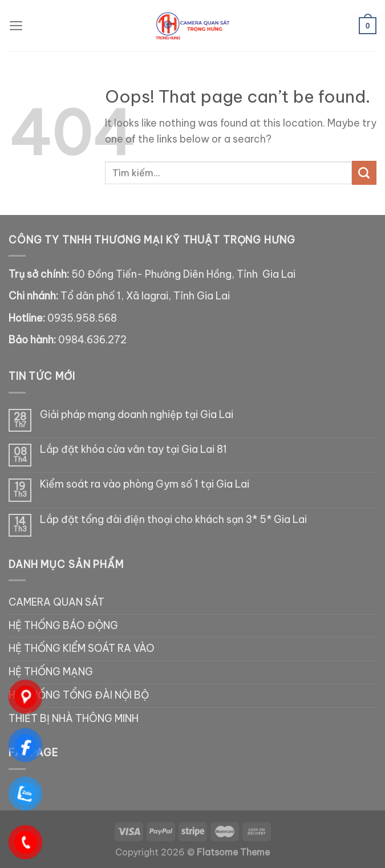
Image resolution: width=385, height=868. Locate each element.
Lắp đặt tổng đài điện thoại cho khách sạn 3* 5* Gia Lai (173, 520)
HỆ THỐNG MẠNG (51, 672)
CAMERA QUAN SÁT (56, 602)
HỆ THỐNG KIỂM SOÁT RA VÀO (82, 648)
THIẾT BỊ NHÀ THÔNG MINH (74, 719)
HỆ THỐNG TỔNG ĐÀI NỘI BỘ (79, 695)
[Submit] (364, 173)
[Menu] (16, 26)
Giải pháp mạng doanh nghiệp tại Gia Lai (137, 415)
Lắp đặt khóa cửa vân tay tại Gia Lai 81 (133, 450)
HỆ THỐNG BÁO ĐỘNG (63, 626)
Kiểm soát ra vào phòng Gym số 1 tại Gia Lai (145, 484)
